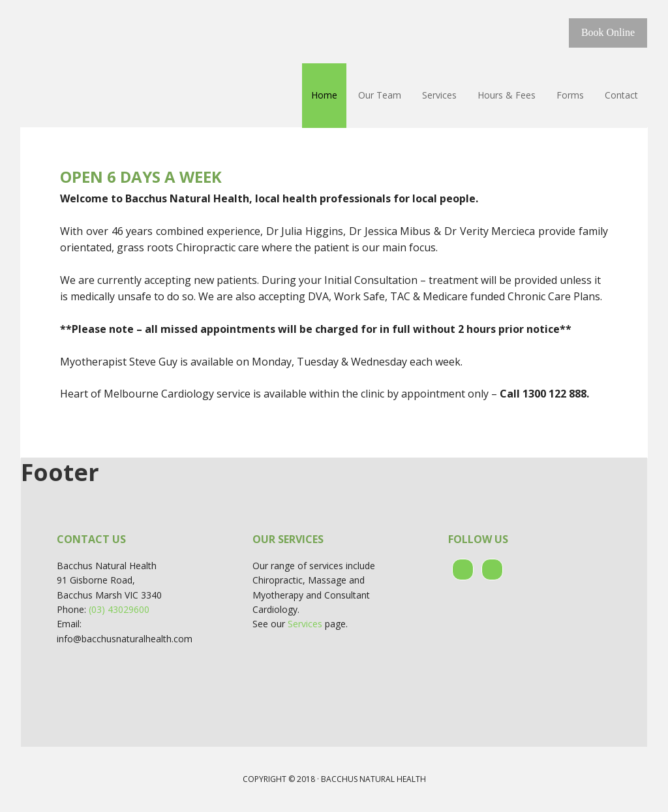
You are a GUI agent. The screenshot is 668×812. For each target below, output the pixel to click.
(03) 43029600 (119, 609)
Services (305, 624)
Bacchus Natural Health (106, 33)
